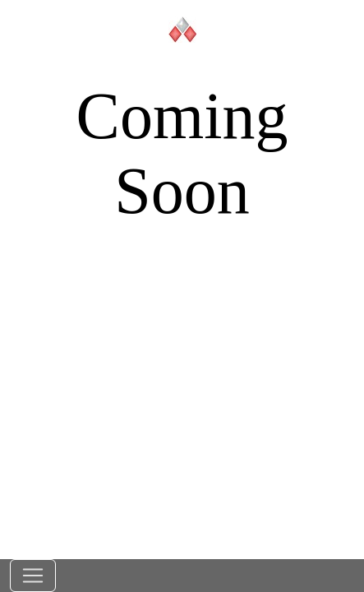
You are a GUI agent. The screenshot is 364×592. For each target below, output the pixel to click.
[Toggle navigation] (33, 576)
